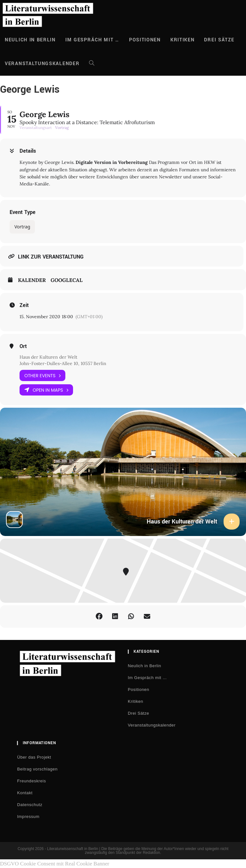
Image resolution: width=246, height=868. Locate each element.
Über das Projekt (34, 757)
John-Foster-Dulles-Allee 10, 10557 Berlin (63, 363)
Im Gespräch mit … (147, 678)
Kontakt (25, 793)
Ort (23, 346)
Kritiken (135, 701)
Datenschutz (30, 805)
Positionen (139, 689)
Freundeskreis (31, 781)
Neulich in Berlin (144, 666)
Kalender (32, 280)
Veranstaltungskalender (152, 725)
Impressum (28, 817)
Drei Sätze (139, 713)
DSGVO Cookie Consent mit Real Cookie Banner (55, 864)
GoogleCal (67, 280)
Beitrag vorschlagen (37, 769)
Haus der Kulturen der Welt (48, 357)
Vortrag (22, 227)
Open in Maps (46, 390)
